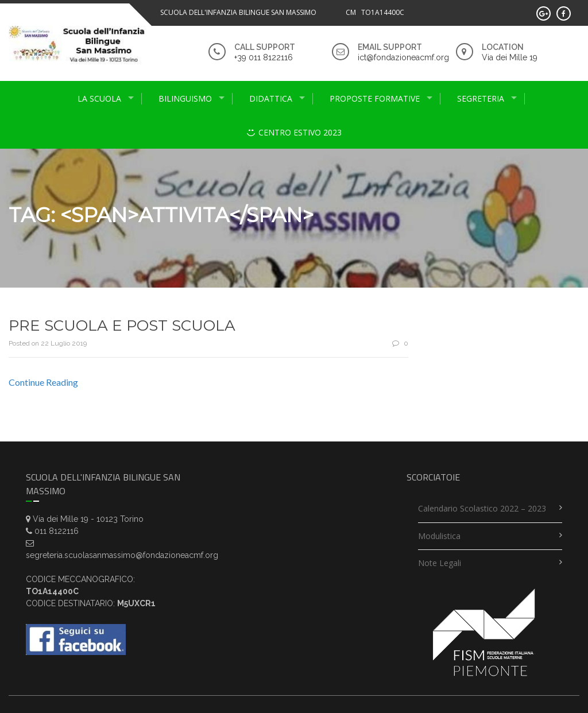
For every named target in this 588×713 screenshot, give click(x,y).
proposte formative (375, 98)
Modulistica (439, 536)
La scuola (99, 98)
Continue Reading (43, 382)
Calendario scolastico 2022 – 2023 (482, 508)
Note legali (440, 563)
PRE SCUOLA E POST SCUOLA (122, 325)
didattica (271, 98)
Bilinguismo (185, 98)
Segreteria (481, 98)
